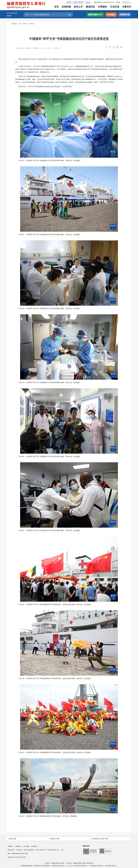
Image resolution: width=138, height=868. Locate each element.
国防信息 (32, 24)
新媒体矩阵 (86, 846)
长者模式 (111, 15)
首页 (57, 7)
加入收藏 (26, 846)
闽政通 (118, 2)
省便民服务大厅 (95, 15)
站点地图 (34, 846)
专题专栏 (127, 7)
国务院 (69, 2)
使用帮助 (18, 846)
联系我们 (10, 846)
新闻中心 (25, 24)
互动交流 (115, 7)
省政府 (88, 2)
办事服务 (103, 7)
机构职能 (66, 7)
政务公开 (78, 7)
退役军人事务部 (78, 2)
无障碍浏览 (125, 15)
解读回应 (90, 7)
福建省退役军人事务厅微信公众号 (104, 2)
